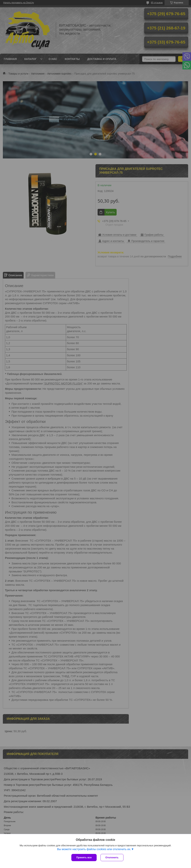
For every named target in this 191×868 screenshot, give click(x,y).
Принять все (84, 857)
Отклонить (112, 857)
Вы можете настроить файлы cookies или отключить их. (94, 849)
